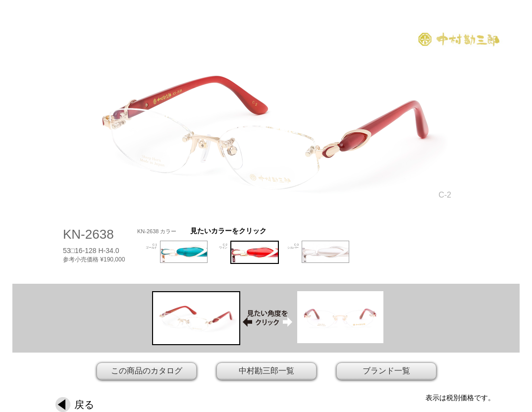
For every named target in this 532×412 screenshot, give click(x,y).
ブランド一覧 (386, 371)
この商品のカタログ (147, 371)
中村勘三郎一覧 (266, 371)
